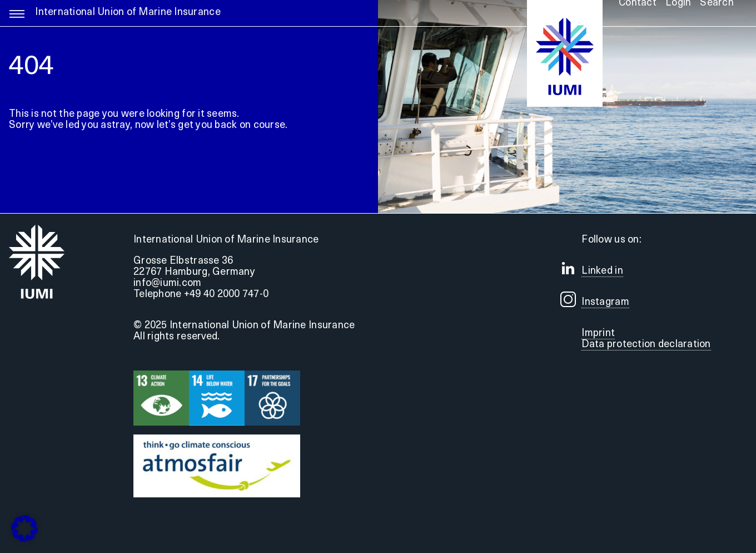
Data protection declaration (646, 345)
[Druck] (217, 439)
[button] (24, 529)
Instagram (605, 302)
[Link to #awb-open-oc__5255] (17, 19)
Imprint (598, 334)
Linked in (602, 271)
